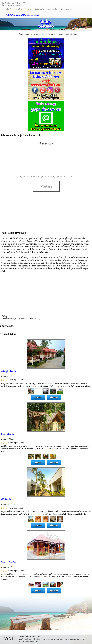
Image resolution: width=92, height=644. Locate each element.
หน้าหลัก (9, 9)
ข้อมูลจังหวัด (40, 9)
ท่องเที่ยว (19, 9)
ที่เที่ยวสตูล (6, 136)
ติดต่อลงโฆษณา (67, 9)
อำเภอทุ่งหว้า (19, 136)
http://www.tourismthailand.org (29, 319)
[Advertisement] (46, 160)
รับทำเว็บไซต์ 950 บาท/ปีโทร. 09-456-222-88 (13, 4)
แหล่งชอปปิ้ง (52, 9)
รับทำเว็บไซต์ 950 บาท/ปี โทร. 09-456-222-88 (22, 15)
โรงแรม (28, 9)
